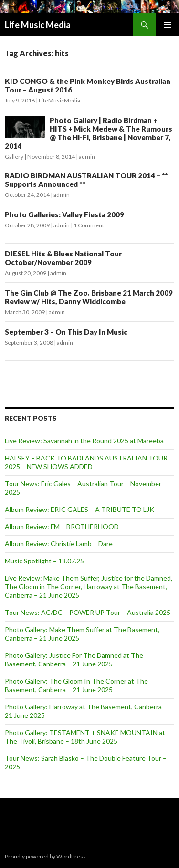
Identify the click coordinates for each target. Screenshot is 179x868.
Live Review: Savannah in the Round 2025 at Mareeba (84, 441)
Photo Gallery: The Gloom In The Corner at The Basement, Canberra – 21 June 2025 (76, 685)
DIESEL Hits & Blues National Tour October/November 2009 (63, 258)
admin (87, 157)
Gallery (14, 157)
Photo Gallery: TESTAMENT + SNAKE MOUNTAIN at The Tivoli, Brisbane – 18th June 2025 (85, 737)
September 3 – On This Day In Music (66, 332)
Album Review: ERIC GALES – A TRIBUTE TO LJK (79, 509)
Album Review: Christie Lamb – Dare (59, 544)
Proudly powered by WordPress (45, 856)
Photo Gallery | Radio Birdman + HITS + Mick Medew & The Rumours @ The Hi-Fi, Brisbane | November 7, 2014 (89, 133)
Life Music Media (38, 25)
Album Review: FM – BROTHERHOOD (62, 526)
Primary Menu (168, 25)
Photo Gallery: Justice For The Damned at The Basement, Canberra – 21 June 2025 (74, 659)
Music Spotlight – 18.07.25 (44, 561)
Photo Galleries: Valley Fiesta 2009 (64, 214)
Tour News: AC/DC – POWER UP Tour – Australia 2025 (88, 612)
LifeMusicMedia (59, 100)
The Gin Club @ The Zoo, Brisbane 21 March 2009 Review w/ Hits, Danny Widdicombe (89, 297)
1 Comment (89, 225)
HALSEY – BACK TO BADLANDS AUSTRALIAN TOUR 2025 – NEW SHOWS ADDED (86, 462)
